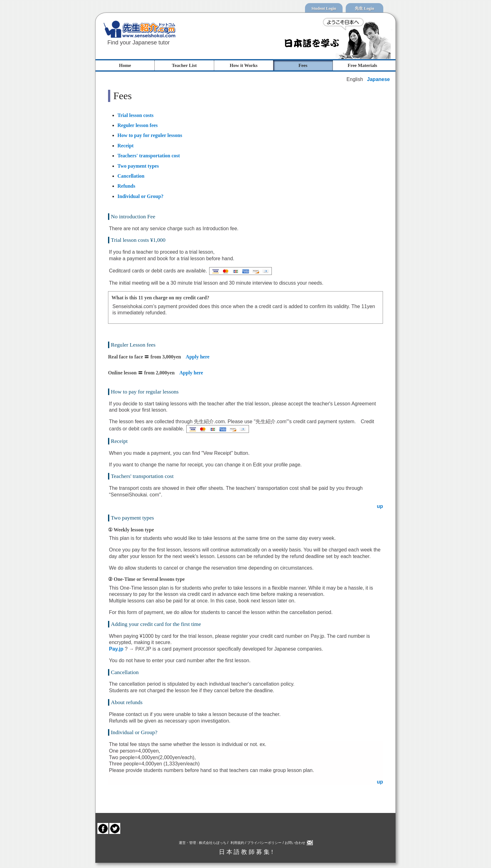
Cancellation (131, 176)
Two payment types (138, 166)
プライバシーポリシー (264, 843)
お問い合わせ (299, 843)
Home (125, 65)
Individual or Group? (140, 196)
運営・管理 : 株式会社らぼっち (203, 843)
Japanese (378, 79)
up (380, 506)
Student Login (324, 8)
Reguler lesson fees (138, 125)
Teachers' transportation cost (149, 156)
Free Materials (362, 65)
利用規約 (237, 843)
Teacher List (184, 65)
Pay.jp (117, 649)
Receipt (126, 146)
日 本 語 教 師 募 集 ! (246, 852)
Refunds (126, 186)
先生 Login (364, 8)
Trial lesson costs (135, 115)
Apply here (198, 357)
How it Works (244, 65)
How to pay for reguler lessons (150, 135)
